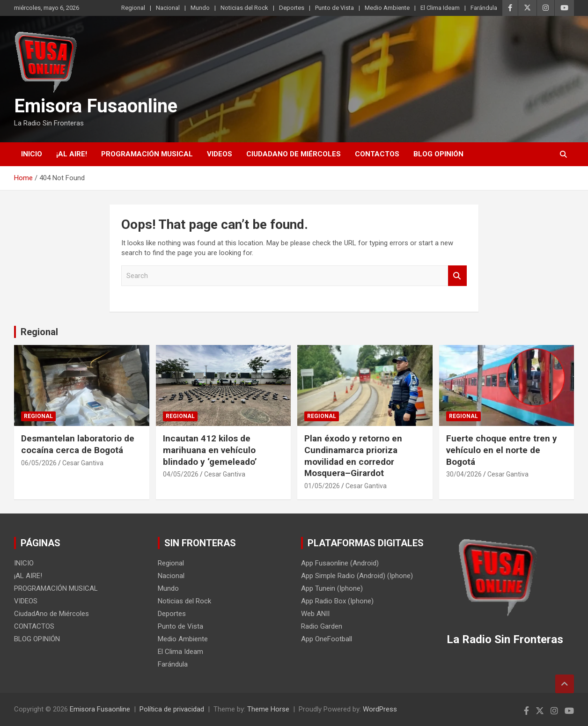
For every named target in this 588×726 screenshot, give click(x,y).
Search (457, 276)
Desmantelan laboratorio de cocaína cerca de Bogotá (78, 444)
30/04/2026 (464, 474)
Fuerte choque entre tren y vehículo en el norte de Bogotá (502, 450)
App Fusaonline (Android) (340, 563)
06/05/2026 (39, 463)
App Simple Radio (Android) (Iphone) (357, 576)
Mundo (200, 8)
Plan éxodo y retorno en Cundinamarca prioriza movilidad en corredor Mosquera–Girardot (353, 456)
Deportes (292, 8)
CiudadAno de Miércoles (294, 154)
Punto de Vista (334, 8)
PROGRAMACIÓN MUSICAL (147, 154)
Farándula (484, 8)
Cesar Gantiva (83, 463)
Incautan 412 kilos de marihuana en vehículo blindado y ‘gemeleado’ (210, 450)
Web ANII (315, 614)
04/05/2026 (181, 474)
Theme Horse (268, 709)
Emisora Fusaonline (96, 106)
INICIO (32, 154)
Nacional (168, 8)
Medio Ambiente (387, 8)
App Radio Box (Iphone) (337, 601)
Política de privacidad (172, 709)
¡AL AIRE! (72, 154)
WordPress (380, 709)
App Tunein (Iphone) (332, 588)
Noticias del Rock (244, 8)
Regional (133, 8)
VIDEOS (220, 154)
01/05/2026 (322, 486)
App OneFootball (327, 639)
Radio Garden (322, 626)
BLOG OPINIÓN (438, 154)
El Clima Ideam (440, 8)
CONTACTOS (377, 154)
